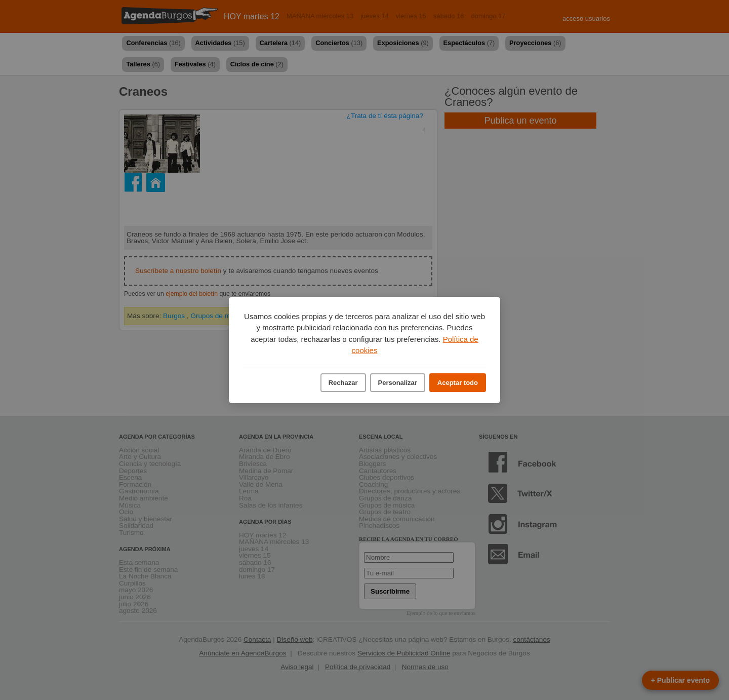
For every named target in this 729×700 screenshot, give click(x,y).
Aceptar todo (458, 383)
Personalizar (398, 383)
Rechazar (343, 383)
